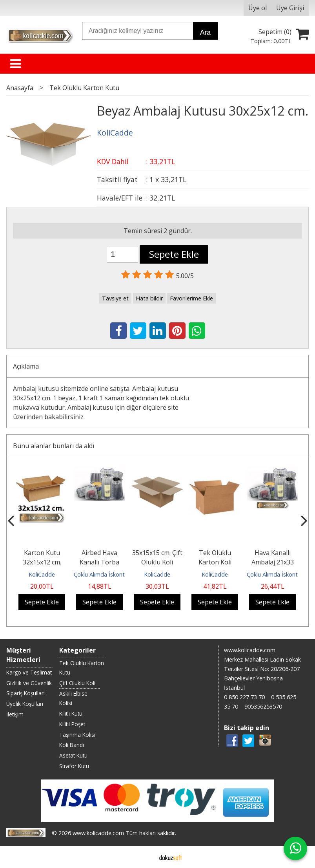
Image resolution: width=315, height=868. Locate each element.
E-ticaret (145, 857)
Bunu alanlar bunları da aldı (54, 446)
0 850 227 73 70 (244, 697)
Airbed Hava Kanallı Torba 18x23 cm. (99, 562)
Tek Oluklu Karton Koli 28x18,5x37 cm (215, 562)
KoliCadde (42, 574)
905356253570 (263, 706)
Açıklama (26, 366)
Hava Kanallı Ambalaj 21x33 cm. (273, 562)
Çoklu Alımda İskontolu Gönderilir (116, 574)
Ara (205, 33)
